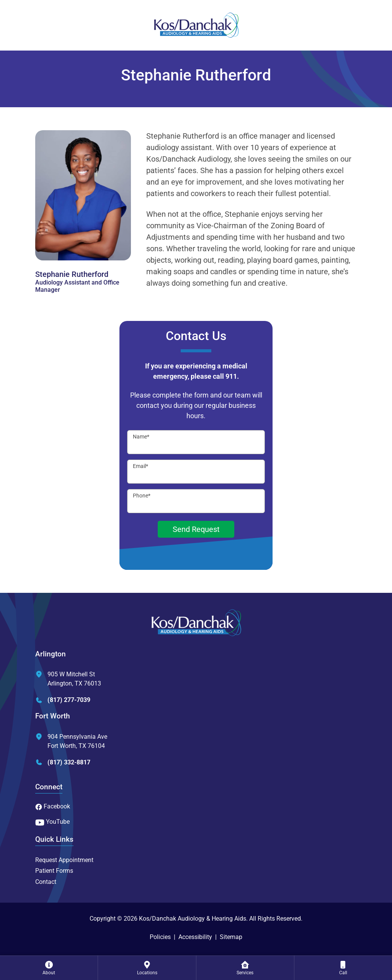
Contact (46, 882)
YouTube (52, 822)
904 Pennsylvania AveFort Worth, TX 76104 (71, 741)
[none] (49, 968)
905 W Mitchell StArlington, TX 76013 (68, 679)
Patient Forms (54, 871)
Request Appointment (64, 860)
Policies (160, 937)
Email (140, 466)
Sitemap (231, 937)
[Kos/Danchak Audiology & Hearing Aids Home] (196, 25)
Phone (142, 496)
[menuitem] (49, 968)
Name (141, 437)
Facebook (53, 806)
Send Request (196, 529)
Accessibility (195, 937)
